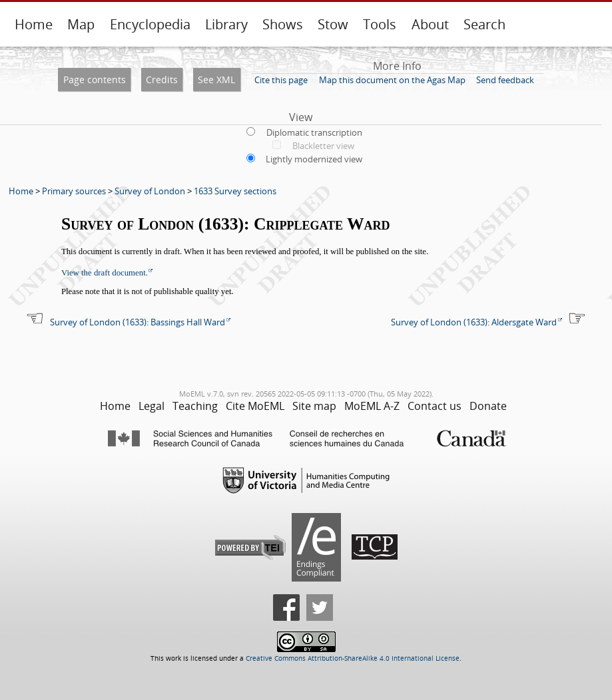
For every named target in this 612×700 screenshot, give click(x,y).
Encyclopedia (150, 24)
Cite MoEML (255, 406)
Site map (314, 406)
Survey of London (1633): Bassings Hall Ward (138, 322)
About (430, 24)
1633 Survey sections (235, 191)
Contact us (435, 406)
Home (34, 24)
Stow (333, 24)
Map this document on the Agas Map (392, 80)
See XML (216, 80)
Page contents (95, 80)
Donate (488, 406)
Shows (283, 24)
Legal (152, 406)
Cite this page (281, 80)
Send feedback (505, 80)
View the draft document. (105, 273)
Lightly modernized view (314, 159)
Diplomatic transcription (314, 132)
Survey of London (150, 191)
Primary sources (74, 191)
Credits (162, 80)
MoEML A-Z (372, 406)
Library (226, 24)
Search (484, 24)
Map (81, 24)
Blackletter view (323, 146)
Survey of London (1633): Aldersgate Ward (474, 322)
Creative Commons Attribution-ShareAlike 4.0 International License (353, 658)
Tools (380, 24)
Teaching (195, 406)
